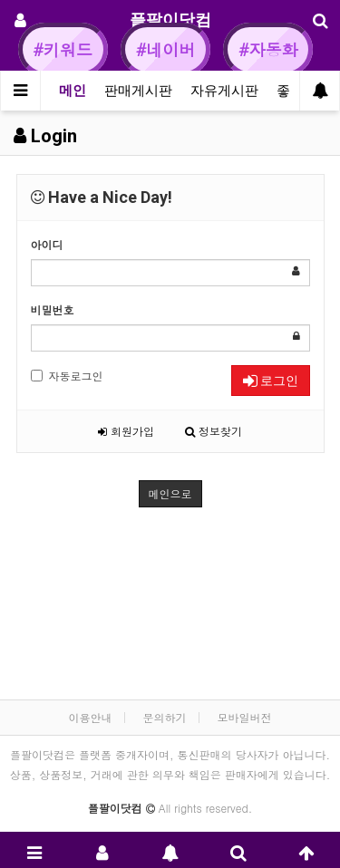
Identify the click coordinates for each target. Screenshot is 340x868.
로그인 (271, 381)
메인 (73, 91)
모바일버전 (245, 717)
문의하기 (165, 717)
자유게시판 (224, 91)
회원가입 (126, 431)
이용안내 (90, 717)
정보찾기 (214, 431)
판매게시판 (138, 91)
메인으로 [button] (170, 493)
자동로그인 (67, 376)
